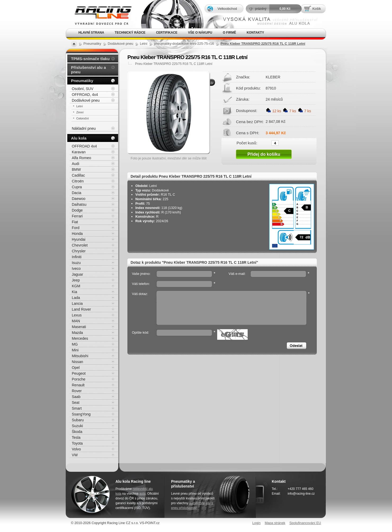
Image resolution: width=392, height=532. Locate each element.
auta (142, 494)
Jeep (76, 280)
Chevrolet (80, 245)
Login (257, 523)
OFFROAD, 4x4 (85, 95)
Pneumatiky (82, 81)
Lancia (77, 303)
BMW (76, 169)
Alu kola (79, 138)
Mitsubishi (80, 356)
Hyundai (79, 239)
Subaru (78, 420)
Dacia (77, 193)
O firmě (229, 33)
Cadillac (78, 175)
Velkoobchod (227, 9)
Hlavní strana (91, 33)
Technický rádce (130, 33)
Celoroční (83, 118)
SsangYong (81, 414)
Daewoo (79, 199)
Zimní (80, 112)
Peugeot (79, 373)
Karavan (79, 152)
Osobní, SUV (83, 89)
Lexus (77, 315)
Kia (74, 292)
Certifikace (167, 33)
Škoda (77, 432)
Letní (79, 106)
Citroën (78, 181)
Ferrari (77, 216)
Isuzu (76, 263)
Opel (76, 368)
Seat (76, 403)
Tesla (76, 437)
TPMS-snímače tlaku (90, 59)
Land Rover (81, 309)
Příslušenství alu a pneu (88, 70)
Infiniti (77, 257)
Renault (78, 385)
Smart (77, 408)
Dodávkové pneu (86, 100)
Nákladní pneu (84, 128)
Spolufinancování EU (305, 523)
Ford (76, 228)
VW (75, 455)
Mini (75, 350)
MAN (76, 321)
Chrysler (79, 251)
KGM (76, 286)
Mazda (77, 333)
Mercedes (80, 338)
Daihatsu (79, 204)
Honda (77, 234)
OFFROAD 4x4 (84, 146)
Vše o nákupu (200, 33)
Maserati (79, 327)
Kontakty (255, 33)
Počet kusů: (247, 143)
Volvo (76, 449)
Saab (76, 397)
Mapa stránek (275, 523)
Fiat (75, 222)
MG (75, 344)
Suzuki (77, 426)
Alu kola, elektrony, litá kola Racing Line (100, 14)
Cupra (77, 187)
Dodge (77, 210)
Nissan (77, 362)
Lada (76, 298)
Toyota (77, 443)
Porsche (79, 379)
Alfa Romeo (81, 158)
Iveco (76, 269)
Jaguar (77, 274)
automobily (197, 503)
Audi (75, 164)
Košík (317, 9)
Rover (77, 391)
